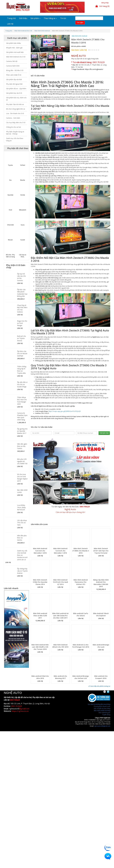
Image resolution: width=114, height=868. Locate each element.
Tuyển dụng (106, 715)
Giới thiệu (23, 18)
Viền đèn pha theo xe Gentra (22, 538)
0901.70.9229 (99, 62)
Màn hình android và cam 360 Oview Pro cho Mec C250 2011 (60, 616)
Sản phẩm (35, 18)
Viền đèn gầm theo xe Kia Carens (22, 446)
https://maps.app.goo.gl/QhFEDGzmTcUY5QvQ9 (65, 411)
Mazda (23, 180)
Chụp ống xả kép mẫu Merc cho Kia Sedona (22, 309)
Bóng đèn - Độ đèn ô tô (15, 70)
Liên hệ (10, 24)
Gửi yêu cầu (104, 433)
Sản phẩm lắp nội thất (14, 79)
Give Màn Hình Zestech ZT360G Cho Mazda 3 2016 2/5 (93, 50)
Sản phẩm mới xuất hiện (15, 52)
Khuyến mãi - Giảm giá (14, 48)
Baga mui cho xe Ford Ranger (22, 323)
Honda (23, 195)
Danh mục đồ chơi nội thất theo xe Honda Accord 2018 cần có (22, 555)
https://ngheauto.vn (20, 711)
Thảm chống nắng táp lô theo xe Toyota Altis (22, 370)
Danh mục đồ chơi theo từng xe (15, 139)
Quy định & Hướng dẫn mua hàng (99, 704)
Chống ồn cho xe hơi (13, 127)
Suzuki (23, 240)
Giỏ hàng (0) (102, 6)
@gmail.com (24, 709)
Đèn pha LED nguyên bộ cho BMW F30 (22, 461)
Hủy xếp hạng (89, 50)
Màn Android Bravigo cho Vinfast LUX (81, 677)
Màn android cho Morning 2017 (60, 677)
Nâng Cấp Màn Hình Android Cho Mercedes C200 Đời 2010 (101, 583)
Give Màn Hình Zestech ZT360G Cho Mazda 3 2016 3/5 (95, 50)
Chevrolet (10, 225)
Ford (10, 210)
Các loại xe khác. (23, 256)
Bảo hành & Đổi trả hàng (102, 710)
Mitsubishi (23, 210)
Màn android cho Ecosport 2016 (101, 677)
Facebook (107, 692)
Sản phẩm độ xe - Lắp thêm (16, 89)
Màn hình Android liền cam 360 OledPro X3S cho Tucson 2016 (40, 647)
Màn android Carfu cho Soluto (81, 614)
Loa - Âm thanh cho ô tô (15, 113)
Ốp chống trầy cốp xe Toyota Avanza (22, 571)
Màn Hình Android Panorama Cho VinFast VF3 (81, 582)
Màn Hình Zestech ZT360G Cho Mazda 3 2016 (81, 551)
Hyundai (10, 195)
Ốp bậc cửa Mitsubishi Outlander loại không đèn (22, 293)
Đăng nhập (105, 3)
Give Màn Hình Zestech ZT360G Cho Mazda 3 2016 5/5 (99, 50)
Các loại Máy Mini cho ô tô (16, 123)
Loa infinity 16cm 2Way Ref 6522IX (21, 507)
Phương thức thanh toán (102, 706)
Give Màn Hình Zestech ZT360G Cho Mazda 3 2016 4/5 (97, 50)
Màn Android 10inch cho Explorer (101, 614)
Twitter (110, 692)
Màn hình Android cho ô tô (23, 31)
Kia (10, 180)
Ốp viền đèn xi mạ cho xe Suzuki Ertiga (22, 384)
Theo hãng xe (50, 18)
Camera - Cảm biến (13, 118)
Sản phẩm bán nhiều (13, 43)
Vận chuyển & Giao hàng (102, 708)
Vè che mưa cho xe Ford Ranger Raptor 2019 (22, 478)
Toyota (10, 165)
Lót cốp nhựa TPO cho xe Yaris (22, 523)
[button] (34, 44)
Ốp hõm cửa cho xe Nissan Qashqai (22, 354)
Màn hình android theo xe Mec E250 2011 (40, 616)
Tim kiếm (80, 23)
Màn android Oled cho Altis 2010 (40, 677)
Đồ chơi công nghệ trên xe (16, 109)
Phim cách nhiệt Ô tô (14, 75)
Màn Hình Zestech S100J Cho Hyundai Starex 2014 (40, 582)
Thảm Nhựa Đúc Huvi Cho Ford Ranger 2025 (22, 401)
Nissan (10, 240)
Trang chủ (11, 18)
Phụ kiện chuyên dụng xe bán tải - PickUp (15, 133)
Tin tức (63, 18)
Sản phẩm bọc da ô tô (14, 93)
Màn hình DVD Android (42, 31)
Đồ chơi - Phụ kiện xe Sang (10, 256)
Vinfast (23, 165)
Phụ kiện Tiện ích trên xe (15, 104)
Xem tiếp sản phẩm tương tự (99, 686)
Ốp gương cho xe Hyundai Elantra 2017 (22, 431)
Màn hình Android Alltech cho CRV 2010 (60, 646)
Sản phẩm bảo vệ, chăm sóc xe (16, 99)
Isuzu (23, 225)
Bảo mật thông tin (104, 713)
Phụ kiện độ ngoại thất (14, 84)
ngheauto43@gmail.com (102, 726)
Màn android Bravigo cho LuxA (101, 646)
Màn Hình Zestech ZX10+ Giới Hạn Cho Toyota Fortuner (101, 551)
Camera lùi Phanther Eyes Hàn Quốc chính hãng (22, 416)
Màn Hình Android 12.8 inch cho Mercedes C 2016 (40, 551)
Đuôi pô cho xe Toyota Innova (22, 338)
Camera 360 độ (12, 61)
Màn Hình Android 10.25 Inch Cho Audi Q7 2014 (60, 582)
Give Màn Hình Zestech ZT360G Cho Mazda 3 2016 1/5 (91, 50)
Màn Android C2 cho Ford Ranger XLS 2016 (81, 646)
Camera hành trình (13, 66)
